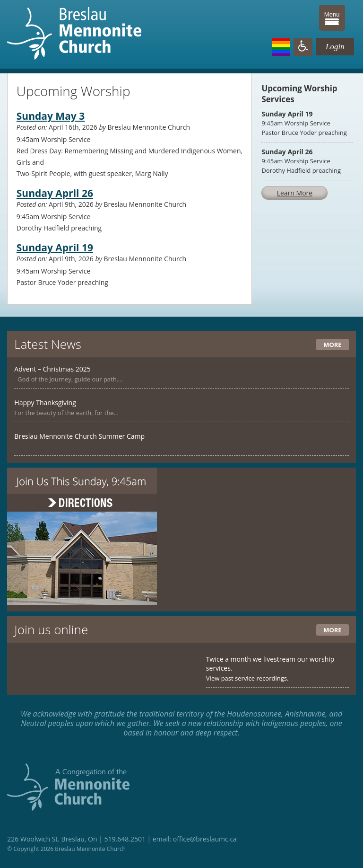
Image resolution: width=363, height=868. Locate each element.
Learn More (295, 193)
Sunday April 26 (55, 193)
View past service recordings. (247, 678)
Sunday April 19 (55, 248)
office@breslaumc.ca (205, 839)
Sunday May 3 (51, 116)
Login (335, 47)
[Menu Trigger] (332, 18)
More (332, 345)
